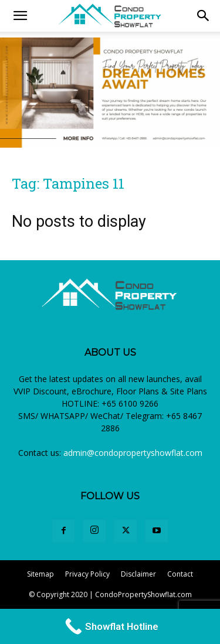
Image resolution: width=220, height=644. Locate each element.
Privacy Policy (87, 574)
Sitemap (40, 574)
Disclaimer (138, 574)
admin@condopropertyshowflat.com (133, 453)
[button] (204, 16)
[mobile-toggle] (20, 16)
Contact (180, 574)
